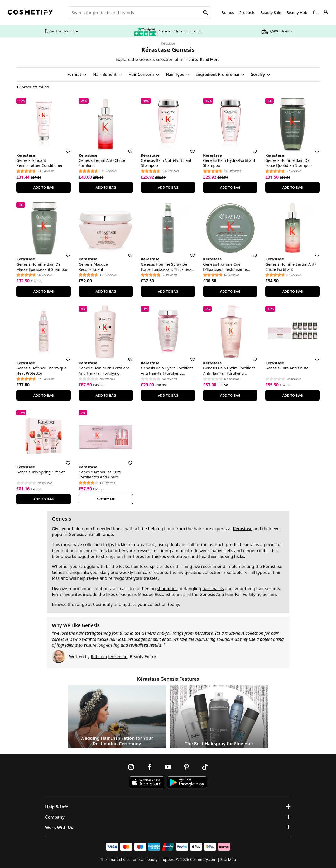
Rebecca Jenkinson (109, 657)
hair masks (213, 589)
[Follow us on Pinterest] (186, 767)
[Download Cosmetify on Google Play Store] (187, 782)
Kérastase (168, 44)
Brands (228, 13)
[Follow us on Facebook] (150, 767)
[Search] (206, 13)
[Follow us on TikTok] (205, 767)
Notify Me (106, 499)
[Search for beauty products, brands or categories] (140, 13)
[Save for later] (64, 148)
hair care (188, 59)
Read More (210, 60)
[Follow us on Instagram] (131, 767)
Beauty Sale (271, 13)
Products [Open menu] (247, 13)
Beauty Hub (297, 13)
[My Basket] (315, 12)
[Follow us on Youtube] (168, 767)
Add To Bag (43, 187)
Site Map (228, 859)
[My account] (326, 12)
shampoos (167, 589)
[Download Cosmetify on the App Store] (147, 782)
